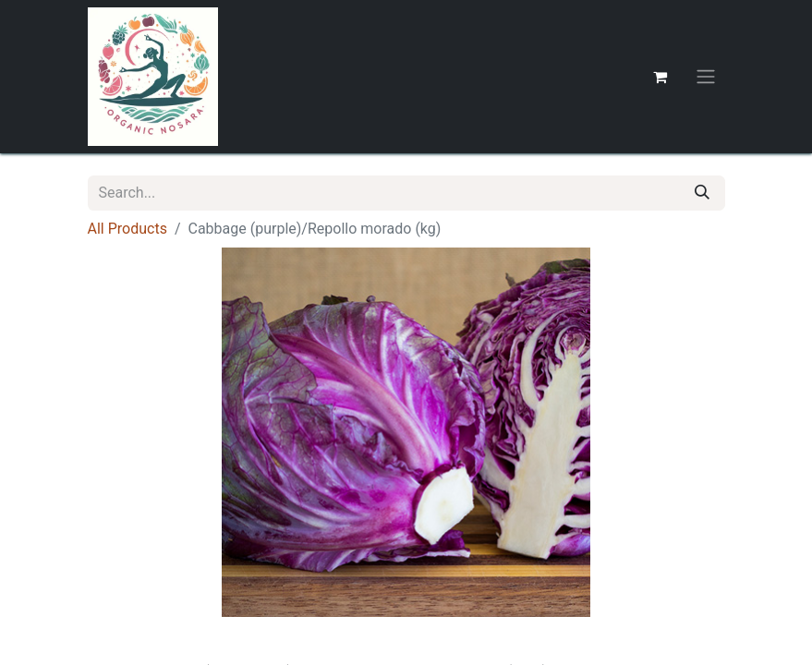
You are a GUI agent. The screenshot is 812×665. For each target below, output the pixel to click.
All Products (127, 229)
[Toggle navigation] (706, 77)
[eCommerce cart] (661, 77)
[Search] (702, 193)
